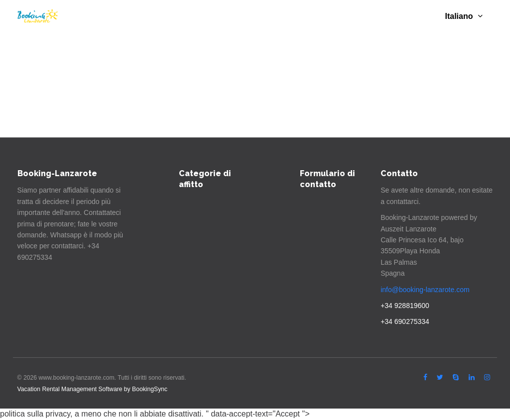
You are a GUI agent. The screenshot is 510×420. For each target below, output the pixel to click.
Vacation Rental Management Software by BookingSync (93, 389)
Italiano (464, 16)
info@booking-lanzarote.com (425, 290)
